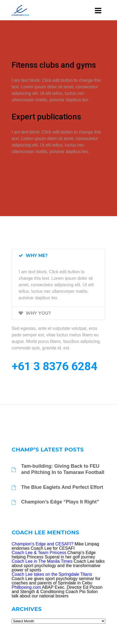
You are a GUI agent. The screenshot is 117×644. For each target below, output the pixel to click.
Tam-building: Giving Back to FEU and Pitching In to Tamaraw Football (63, 469)
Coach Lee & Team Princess (39, 553)
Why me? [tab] (33, 256)
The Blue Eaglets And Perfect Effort (62, 487)
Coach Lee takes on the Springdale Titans (52, 574)
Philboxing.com (26, 587)
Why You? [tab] (35, 313)
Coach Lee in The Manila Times (42, 561)
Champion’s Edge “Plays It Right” (60, 502)
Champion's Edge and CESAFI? (42, 544)
